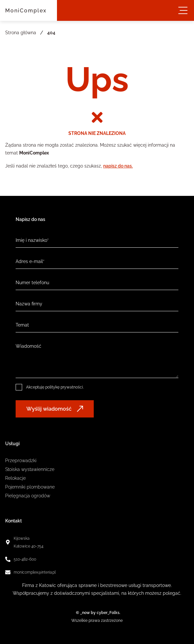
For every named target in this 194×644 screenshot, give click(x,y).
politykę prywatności (64, 387)
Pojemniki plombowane (30, 487)
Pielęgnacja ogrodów (28, 496)
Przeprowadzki (21, 461)
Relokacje (15, 478)
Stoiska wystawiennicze (30, 469)
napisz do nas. (118, 166)
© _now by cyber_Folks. (97, 613)
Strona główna (21, 33)
